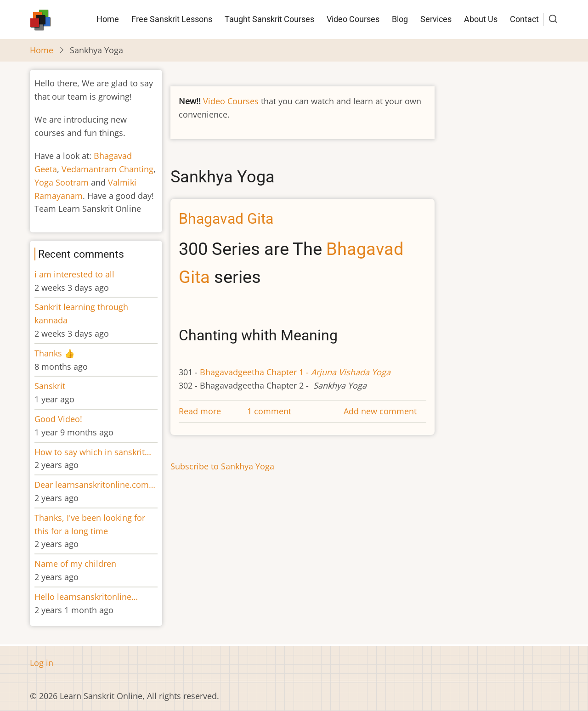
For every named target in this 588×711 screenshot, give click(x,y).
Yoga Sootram (62, 182)
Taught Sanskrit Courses (269, 19)
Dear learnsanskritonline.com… (95, 485)
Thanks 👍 (56, 353)
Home (108, 19)
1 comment (269, 411)
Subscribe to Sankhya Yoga (222, 466)
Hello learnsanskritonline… (86, 597)
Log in (42, 663)
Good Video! (58, 419)
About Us (481, 19)
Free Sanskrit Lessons (172, 19)
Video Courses (353, 19)
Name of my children (75, 564)
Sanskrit (50, 386)
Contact (524, 19)
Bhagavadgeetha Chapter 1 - (294, 372)
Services (436, 19)
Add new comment (380, 411)
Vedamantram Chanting (107, 169)
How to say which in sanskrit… (93, 452)
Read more (200, 411)
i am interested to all (74, 274)
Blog (400, 19)
